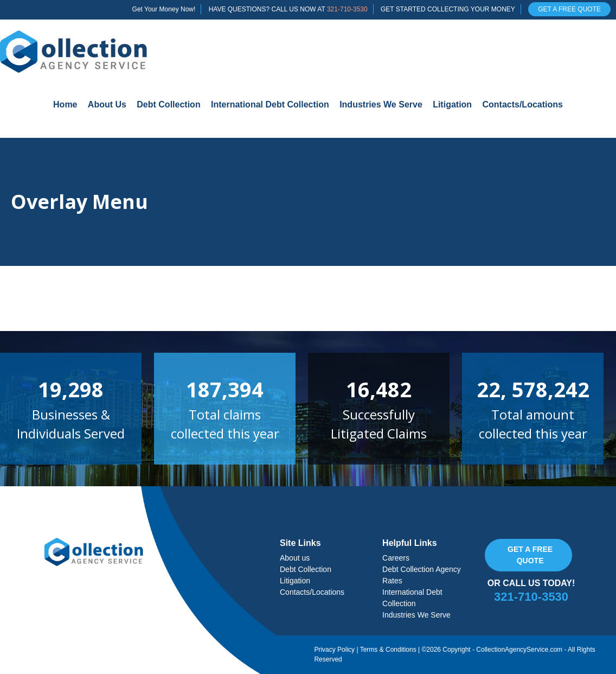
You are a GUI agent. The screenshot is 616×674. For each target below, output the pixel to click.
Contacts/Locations (522, 104)
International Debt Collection (270, 104)
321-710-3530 (347, 9)
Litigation (452, 104)
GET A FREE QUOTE (569, 9)
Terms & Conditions (388, 650)
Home (65, 104)
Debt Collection (168, 104)
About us (295, 558)
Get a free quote (530, 555)
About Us (107, 104)
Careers (396, 558)
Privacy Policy (334, 650)
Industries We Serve (381, 104)
